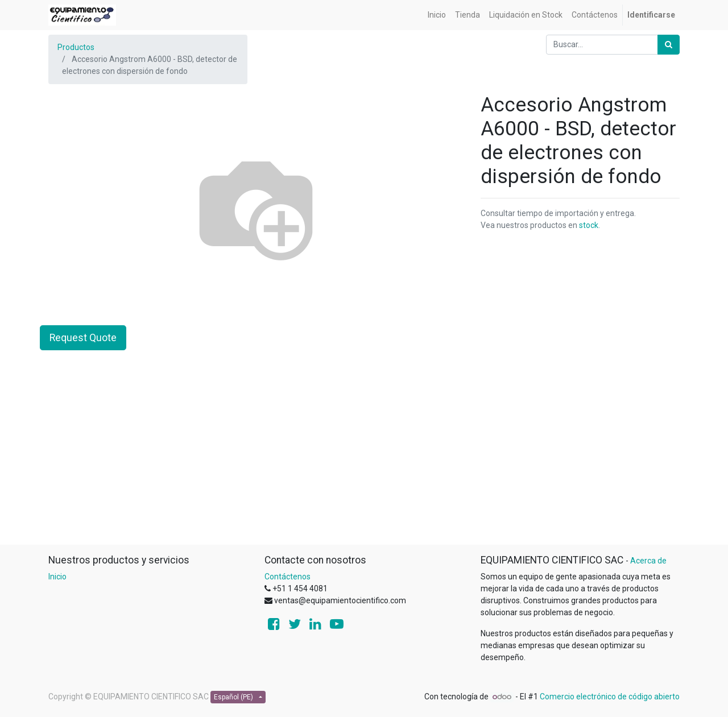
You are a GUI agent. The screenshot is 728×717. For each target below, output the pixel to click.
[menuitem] (437, 15)
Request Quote (83, 338)
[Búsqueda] (669, 45)
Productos (76, 47)
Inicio (57, 577)
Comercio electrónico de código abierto (610, 697)
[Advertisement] (364, 465)
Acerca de (648, 561)
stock (589, 225)
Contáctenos (288, 577)
